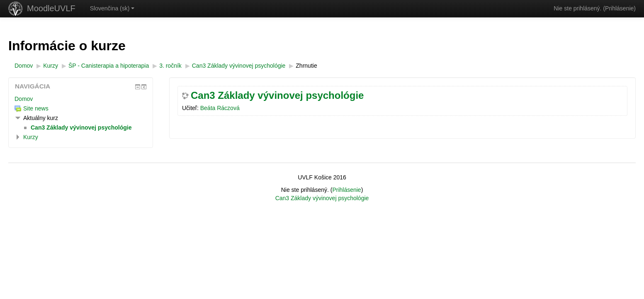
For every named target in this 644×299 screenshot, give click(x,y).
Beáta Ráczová (220, 108)
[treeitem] (81, 99)
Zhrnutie (306, 66)
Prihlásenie (619, 8)
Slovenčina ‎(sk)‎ (112, 8)
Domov (24, 99)
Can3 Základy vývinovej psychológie (277, 96)
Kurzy (31, 137)
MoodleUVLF (51, 8)
